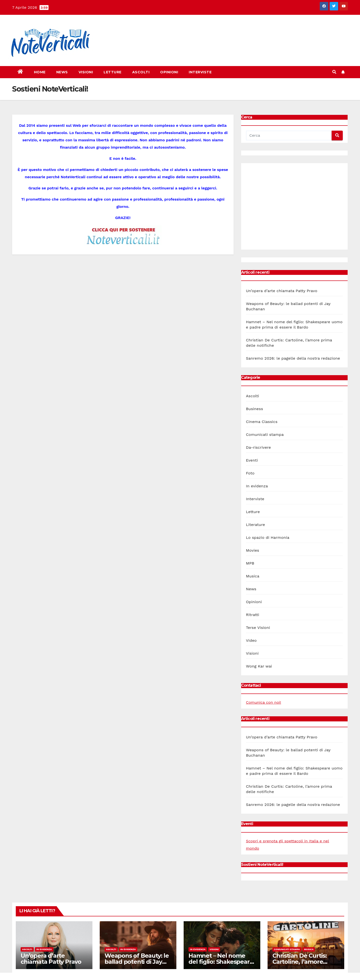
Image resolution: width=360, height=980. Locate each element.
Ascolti (141, 72)
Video (251, 640)
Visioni (86, 72)
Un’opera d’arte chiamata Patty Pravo (282, 291)
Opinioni (169, 72)
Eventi (252, 460)
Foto (250, 473)
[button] (334, 72)
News (62, 72)
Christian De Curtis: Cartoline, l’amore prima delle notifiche (302, 962)
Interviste (200, 72)
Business (255, 409)
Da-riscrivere (258, 447)
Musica (253, 576)
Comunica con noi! (264, 702)
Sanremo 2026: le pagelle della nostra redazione (293, 358)
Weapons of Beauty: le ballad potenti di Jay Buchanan (137, 962)
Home (40, 72)
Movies (253, 550)
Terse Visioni (258, 628)
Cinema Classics (262, 422)
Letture (113, 72)
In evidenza (257, 486)
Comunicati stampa (265, 435)
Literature (256, 525)
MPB (250, 563)
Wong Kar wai (259, 666)
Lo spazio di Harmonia (268, 537)
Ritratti (253, 615)
